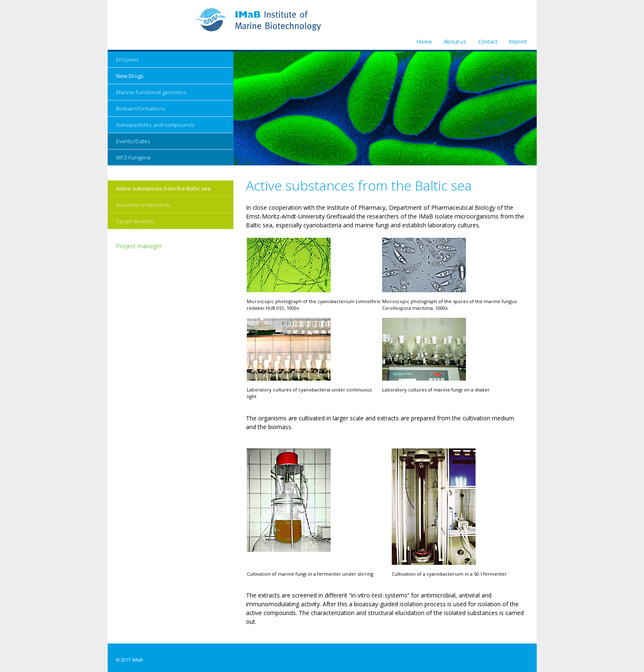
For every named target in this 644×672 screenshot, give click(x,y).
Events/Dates (133, 141)
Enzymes (128, 59)
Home (424, 41)
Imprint (518, 41)
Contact (488, 41)
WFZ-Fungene (133, 157)
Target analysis (136, 221)
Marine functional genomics (151, 92)
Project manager (139, 246)
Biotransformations (141, 108)
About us (455, 41)
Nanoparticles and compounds (155, 125)
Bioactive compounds (143, 205)
